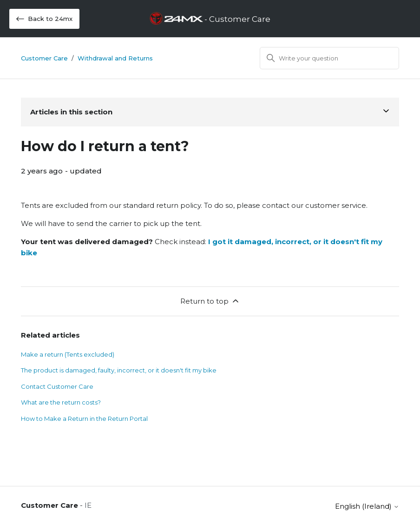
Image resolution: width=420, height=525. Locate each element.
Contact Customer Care (57, 386)
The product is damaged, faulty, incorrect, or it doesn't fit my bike (119, 370)
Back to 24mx (44, 19)
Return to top (210, 301)
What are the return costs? (61, 402)
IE (88, 505)
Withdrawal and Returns (115, 58)
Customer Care (44, 58)
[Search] (329, 58)
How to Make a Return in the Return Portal (84, 419)
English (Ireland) (367, 506)
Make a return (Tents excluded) (68, 354)
